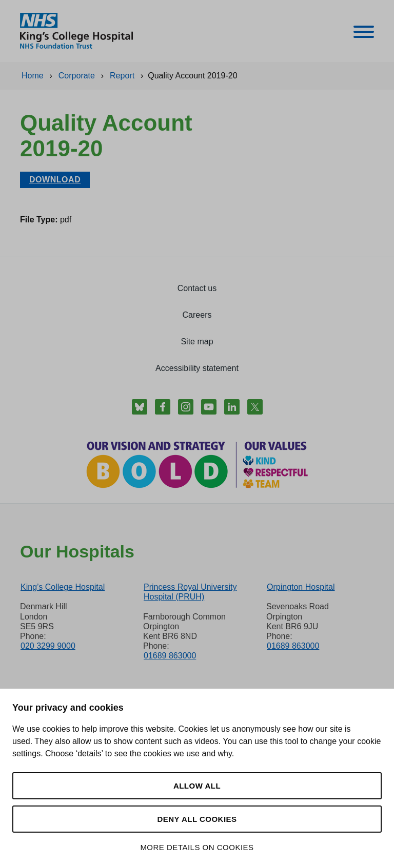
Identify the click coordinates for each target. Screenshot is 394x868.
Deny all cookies (197, 819)
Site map (197, 342)
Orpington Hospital (301, 587)
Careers (197, 315)
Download (55, 180)
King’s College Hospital (63, 587)
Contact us (197, 288)
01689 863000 (170, 656)
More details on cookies (197, 847)
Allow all (197, 786)
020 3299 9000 (48, 646)
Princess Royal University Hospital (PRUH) (190, 592)
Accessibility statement (197, 368)
